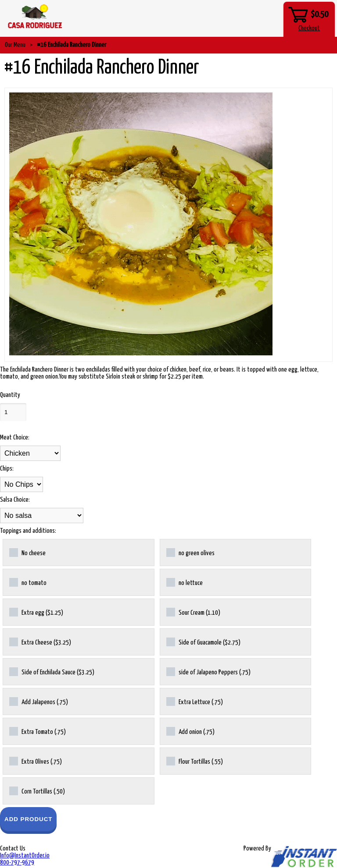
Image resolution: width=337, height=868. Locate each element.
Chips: (7, 469)
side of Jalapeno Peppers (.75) (208, 672)
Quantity (10, 395)
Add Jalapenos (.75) (39, 701)
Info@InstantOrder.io (25, 856)
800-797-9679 (17, 863)
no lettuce (185, 582)
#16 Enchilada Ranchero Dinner (72, 45)
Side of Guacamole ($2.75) (203, 642)
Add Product (28, 819)
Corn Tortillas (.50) (37, 791)
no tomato (28, 582)
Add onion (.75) (190, 731)
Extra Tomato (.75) (38, 731)
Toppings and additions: (28, 531)
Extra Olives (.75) (36, 761)
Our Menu (15, 45)
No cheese (27, 553)
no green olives (190, 553)
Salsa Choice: (15, 500)
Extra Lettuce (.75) (195, 701)
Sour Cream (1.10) (193, 612)
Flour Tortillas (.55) (195, 761)
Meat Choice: (15, 438)
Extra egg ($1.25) (36, 612)
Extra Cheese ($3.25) (40, 642)
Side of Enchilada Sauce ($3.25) (52, 672)
